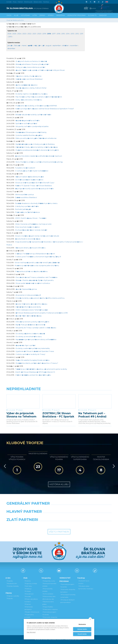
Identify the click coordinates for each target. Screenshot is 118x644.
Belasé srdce (38, 2)
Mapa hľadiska (48, 607)
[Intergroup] (46, 524)
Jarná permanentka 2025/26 (49, 585)
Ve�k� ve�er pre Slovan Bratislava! (29, 79)
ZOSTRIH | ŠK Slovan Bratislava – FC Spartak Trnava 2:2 (58, 415)
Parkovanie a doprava (50, 609)
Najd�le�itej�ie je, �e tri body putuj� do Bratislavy (35, 144)
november (74, 46)
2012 (77, 34)
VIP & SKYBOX (48, 594)
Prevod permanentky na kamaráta (68, 596)
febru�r (17, 46)
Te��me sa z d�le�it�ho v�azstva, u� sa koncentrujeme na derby (41, 369)
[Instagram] (99, 2)
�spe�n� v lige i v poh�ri (26, 345)
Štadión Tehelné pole (32, 612)
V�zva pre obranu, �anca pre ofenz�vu (30, 248)
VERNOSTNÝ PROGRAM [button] (76, 15)
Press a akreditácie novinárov (31, 600)
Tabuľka (10, 599)
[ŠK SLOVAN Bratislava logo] (59, 7)
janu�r (10, 46)
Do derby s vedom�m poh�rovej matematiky (33, 348)
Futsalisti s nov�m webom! (25, 168)
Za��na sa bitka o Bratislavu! (26, 197)
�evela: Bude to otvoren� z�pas (28, 239)
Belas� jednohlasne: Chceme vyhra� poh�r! (32, 64)
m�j (35, 46)
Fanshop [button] (103, 15)
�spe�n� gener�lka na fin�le (28, 121)
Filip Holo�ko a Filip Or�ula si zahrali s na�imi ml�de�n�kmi (39, 97)
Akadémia (61, 15)
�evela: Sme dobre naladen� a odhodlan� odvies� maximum (39, 156)
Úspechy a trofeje (31, 584)
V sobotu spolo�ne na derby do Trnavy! (30, 354)
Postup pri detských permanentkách (67, 601)
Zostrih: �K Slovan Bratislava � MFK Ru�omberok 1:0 (35, 372)
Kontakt (28, 596)
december (11, 49)
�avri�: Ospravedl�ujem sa (26, 289)
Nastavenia (82, 624)
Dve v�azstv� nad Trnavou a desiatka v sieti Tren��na (36, 277)
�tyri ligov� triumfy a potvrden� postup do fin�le (34, 189)
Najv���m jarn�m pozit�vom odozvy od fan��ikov (36, 340)
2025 (14, 34)
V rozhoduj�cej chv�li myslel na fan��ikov (32, 171)
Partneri (28, 604)
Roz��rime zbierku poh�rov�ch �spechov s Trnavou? (37, 363)
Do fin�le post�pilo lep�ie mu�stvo (29, 180)
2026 (9, 34)
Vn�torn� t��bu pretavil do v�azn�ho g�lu (33, 375)
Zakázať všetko (82, 629)
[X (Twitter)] (90, 2)
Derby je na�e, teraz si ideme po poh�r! (30, 67)
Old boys (28, 589)
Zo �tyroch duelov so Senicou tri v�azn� (31, 61)
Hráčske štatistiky (13, 586)
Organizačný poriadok (29, 616)
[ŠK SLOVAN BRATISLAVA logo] (32, 8)
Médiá (15, 20)
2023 (24, 34)
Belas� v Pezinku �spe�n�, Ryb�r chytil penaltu (35, 280)
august (49, 46)
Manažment (29, 594)
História (28, 581)
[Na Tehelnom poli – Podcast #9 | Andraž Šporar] (95, 401)
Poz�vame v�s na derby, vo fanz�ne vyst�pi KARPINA (36, 106)
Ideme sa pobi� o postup (24, 195)
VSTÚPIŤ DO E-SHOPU (84, 582)
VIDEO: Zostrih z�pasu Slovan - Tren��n (31, 218)
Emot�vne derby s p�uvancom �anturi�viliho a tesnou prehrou (40, 298)
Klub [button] (16, 15)
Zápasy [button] (42, 15)
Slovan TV (57, 410)
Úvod (9, 15)
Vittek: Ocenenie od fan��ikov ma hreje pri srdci (33, 224)
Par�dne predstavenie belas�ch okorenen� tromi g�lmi (37, 150)
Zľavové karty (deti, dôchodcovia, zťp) (49, 598)
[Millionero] (73, 516)
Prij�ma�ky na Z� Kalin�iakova (27, 212)
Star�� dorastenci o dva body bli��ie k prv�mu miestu (36, 203)
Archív (21, 20)
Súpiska (10, 581)
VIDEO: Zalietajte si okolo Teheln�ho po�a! (32, 310)
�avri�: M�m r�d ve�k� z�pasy (29, 316)
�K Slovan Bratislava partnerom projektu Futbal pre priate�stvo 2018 (42, 313)
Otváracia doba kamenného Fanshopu (86, 587)
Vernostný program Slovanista (49, 613)
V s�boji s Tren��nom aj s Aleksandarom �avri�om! (35, 254)
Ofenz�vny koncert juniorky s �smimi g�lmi (32, 322)
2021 (34, 34)
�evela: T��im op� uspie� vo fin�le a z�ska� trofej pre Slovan (40, 70)
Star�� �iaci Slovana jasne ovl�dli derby (31, 132)
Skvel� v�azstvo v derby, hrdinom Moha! (31, 88)
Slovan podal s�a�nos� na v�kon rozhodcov (33, 283)
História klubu (59, 484)
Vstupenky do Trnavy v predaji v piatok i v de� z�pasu (36, 328)
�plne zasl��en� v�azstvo (27, 85)
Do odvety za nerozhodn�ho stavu (29, 337)
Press (15, 2)
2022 (29, 34)
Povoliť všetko (82, 634)
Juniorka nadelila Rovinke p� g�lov (29, 135)
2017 (54, 34)
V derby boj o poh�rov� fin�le (27, 206)
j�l (44, 46)
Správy (51, 15)
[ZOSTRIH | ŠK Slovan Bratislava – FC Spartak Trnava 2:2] (59, 401)
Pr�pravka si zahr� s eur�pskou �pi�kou (31, 271)
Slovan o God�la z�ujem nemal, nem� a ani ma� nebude (37, 236)
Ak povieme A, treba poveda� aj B (28, 295)
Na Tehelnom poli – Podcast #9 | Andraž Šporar (92, 415)
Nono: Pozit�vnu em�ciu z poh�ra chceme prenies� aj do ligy (39, 162)
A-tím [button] (35, 15)
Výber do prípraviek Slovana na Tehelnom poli (21, 415)
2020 (39, 34)
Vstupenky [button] (25, 15)
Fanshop (46, 2)
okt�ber (65, 46)
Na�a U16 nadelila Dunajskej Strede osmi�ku (33, 360)
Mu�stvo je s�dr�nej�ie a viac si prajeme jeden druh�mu (37, 266)
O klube (28, 591)
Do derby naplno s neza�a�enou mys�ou (32, 94)
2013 (72, 34)
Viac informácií (31, 632)
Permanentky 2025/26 (47, 590)
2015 (63, 34)
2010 (10, 37)
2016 (58, 34)
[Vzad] (5, 466)
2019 (44, 34)
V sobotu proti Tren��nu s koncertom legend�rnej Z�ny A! (38, 257)
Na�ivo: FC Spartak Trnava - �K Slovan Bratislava (33, 186)
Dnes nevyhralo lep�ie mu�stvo (27, 227)
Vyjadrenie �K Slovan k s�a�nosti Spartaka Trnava (35, 351)
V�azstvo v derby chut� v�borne (28, 76)
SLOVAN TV (92, 15)
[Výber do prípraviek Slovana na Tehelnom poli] (23, 401)
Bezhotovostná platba (48, 603)
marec (24, 46)
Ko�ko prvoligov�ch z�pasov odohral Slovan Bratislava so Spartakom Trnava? (45, 109)
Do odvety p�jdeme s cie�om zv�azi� (30, 334)
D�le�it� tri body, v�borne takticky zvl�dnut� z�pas (37, 147)
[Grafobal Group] (73, 524)
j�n (40, 46)
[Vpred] (113, 466)
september (57, 46)
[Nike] (59, 508)
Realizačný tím (12, 584)
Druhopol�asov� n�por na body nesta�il (31, 230)
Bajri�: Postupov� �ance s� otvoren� (30, 325)
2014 (68, 34)
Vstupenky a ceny (49, 581)
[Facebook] (86, 2)
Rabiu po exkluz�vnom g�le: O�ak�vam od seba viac (36, 138)
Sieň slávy (28, 586)
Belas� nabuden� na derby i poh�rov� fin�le (33, 115)
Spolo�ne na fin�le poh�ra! (26, 124)
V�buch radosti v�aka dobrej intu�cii (30, 177)
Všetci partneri (59, 532)
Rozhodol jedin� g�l (23, 209)
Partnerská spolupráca (29, 608)
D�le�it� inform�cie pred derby (28, 307)
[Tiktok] (103, 2)
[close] (90, 619)
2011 (82, 34)
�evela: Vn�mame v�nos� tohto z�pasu (31, 304)
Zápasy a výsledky (13, 596)
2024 (19, 34)
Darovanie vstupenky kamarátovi (50, 618)
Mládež (20, 410)
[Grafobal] (46, 516)
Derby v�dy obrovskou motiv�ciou (29, 100)
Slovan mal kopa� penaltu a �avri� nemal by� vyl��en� (37, 263)
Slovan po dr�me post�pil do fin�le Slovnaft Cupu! (35, 183)
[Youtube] (94, 2)
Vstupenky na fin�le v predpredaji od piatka (32, 126)
